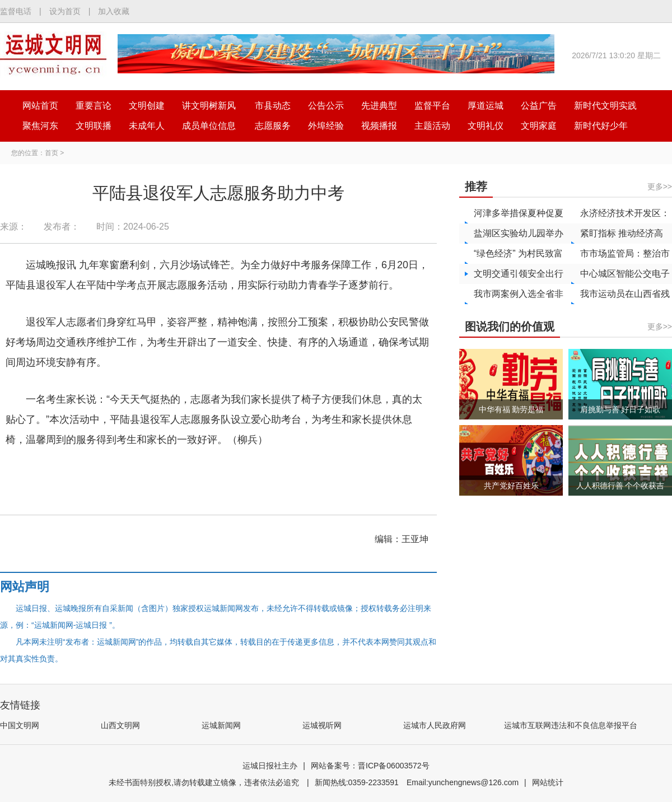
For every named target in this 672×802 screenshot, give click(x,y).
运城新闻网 (221, 725)
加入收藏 (114, 11)
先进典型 (379, 106)
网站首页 (40, 106)
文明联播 (94, 126)
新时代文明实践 (605, 106)
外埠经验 (326, 126)
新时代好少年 (601, 126)
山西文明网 (120, 725)
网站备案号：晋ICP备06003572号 (370, 766)
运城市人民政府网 (435, 725)
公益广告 (539, 106)
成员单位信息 (209, 126)
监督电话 (16, 11)
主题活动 (432, 126)
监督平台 (432, 106)
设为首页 (65, 11)
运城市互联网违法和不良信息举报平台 (571, 725)
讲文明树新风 (209, 106)
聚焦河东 (40, 126)
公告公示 (326, 106)
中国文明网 (20, 725)
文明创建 (147, 106)
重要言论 (94, 106)
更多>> (660, 186)
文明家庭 (539, 126)
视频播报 (379, 126)
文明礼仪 (486, 126)
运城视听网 (322, 725)
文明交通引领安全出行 (519, 274)
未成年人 (147, 126)
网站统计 (548, 782)
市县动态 (273, 106)
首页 (52, 153)
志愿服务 (273, 126)
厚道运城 (486, 106)
